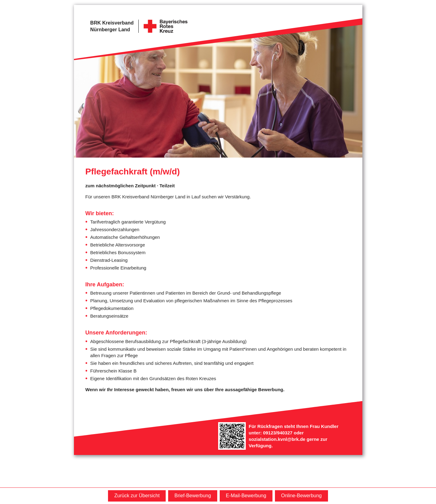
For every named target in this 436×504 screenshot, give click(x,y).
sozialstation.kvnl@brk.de (277, 439)
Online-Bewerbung (301, 496)
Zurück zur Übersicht (137, 496)
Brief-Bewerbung (193, 496)
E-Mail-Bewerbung (246, 496)
